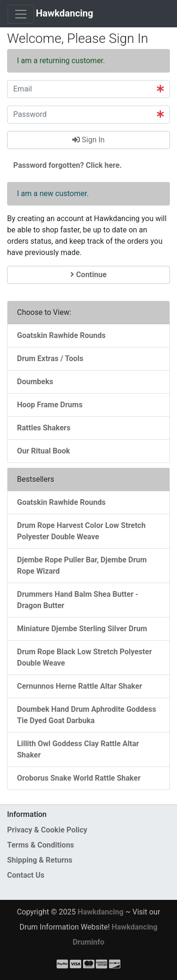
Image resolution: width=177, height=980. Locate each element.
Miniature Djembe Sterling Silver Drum (82, 629)
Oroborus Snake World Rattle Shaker (79, 778)
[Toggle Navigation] (21, 14)
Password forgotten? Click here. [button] (67, 165)
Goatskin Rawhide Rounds (61, 335)
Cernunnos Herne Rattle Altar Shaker (80, 686)
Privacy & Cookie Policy (47, 830)
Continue (88, 275)
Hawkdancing (65, 13)
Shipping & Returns (40, 860)
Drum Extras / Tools (50, 358)
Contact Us (26, 875)
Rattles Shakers (44, 428)
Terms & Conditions (41, 845)
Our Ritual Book (43, 451)
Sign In (88, 140)
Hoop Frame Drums (50, 405)
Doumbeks (35, 382)
